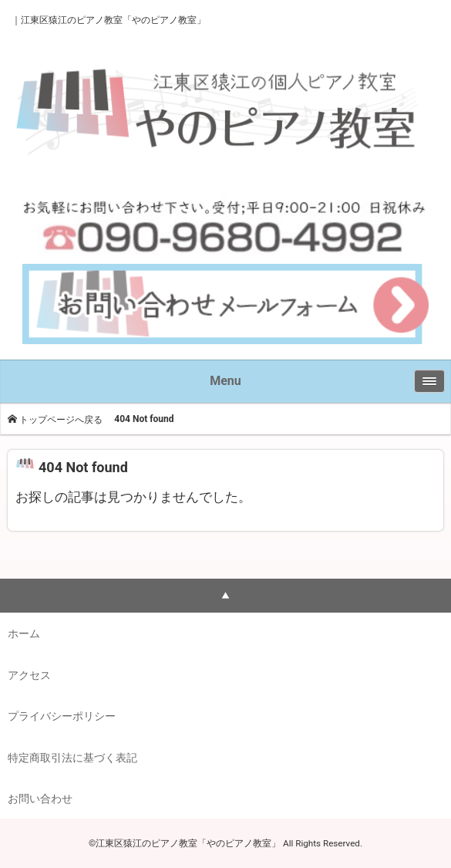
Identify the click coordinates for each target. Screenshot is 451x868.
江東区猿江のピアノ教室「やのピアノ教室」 (113, 20)
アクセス (29, 675)
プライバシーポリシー (62, 716)
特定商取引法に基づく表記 (72, 758)
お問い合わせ (40, 799)
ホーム (24, 633)
